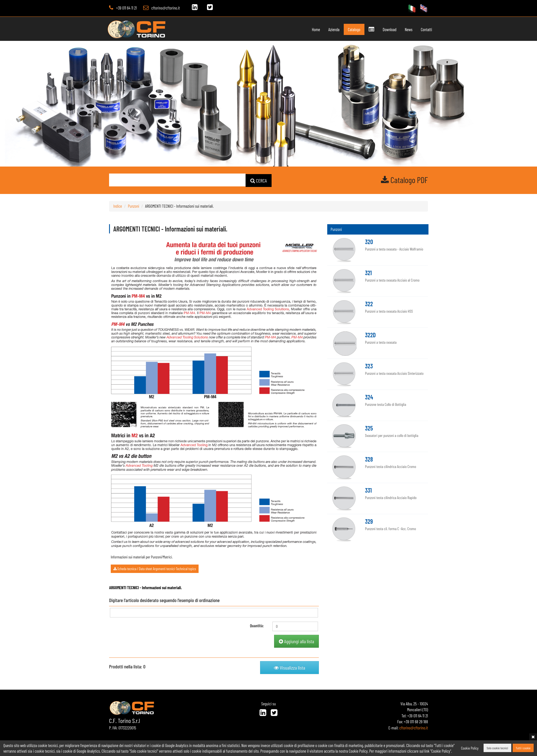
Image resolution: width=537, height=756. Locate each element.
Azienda (334, 29)
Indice (118, 206)
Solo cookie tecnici (497, 748)
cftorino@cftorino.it (166, 8)
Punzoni (133, 206)
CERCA (259, 180)
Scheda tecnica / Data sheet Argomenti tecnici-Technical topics (155, 568)
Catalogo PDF (404, 180)
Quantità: (257, 625)
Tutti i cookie (523, 748)
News (408, 29)
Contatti (427, 29)
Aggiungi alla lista (296, 641)
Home (316, 29)
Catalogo (354, 29)
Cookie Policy (470, 748)
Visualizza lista (289, 667)
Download (389, 29)
